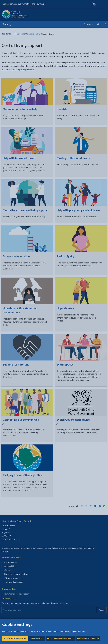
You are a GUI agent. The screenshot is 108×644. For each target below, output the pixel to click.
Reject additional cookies (88, 95)
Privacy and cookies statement (60, 95)
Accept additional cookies (15, 95)
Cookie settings (37, 95)
